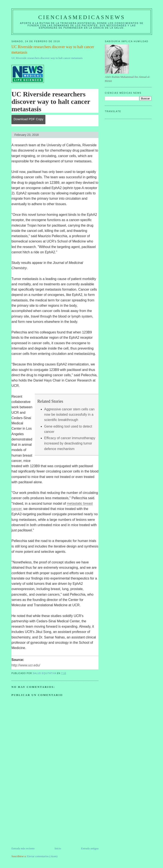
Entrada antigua (90, 848)
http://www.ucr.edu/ (26, 665)
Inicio (58, 848)
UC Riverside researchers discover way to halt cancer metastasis (47, 58)
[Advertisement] (43, 817)
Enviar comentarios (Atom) (42, 856)
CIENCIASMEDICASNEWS (82, 17)
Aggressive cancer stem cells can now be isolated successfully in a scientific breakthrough (69, 415)
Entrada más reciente (23, 848)
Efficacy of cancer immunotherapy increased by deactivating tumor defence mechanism (70, 443)
